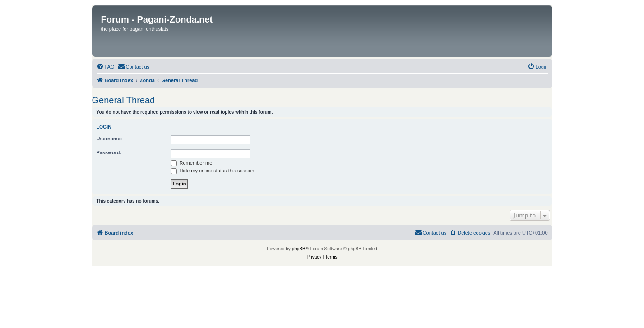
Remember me (192, 163)
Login (104, 127)
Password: (109, 152)
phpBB (299, 249)
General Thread (124, 100)
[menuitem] (106, 67)
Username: (109, 139)
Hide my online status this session (213, 171)
